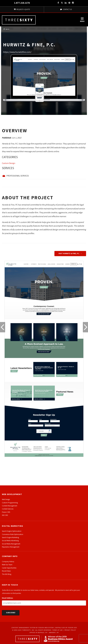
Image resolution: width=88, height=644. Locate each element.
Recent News (6, 571)
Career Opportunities (9, 568)
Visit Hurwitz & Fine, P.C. (69, 253)
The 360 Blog (7, 574)
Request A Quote (22, 9)
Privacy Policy (70, 630)
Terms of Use (57, 630)
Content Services (8, 509)
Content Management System (23, 628)
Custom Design (9, 163)
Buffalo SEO (60, 628)
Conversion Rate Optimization (13, 534)
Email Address (7, 598)
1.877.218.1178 (22, 3)
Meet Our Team (7, 565)
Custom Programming (10, 503)
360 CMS (5, 515)
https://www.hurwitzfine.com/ (17, 52)
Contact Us (66, 9)
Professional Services (18, 176)
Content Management (10, 506)
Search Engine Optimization (12, 531)
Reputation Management (11, 547)
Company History (8, 562)
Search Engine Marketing (10, 537)
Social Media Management (11, 544)
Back (6, 29)
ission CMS (6, 512)
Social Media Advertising (10, 541)
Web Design (6, 499)
